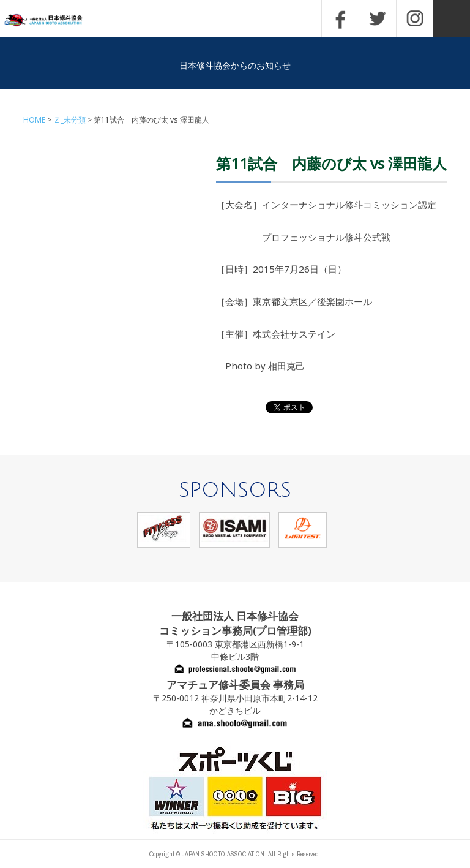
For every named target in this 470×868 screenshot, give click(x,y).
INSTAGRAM (415, 18)
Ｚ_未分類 (69, 120)
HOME (34, 120)
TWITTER (378, 18)
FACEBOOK (340, 18)
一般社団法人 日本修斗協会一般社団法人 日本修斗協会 (52, 21)
